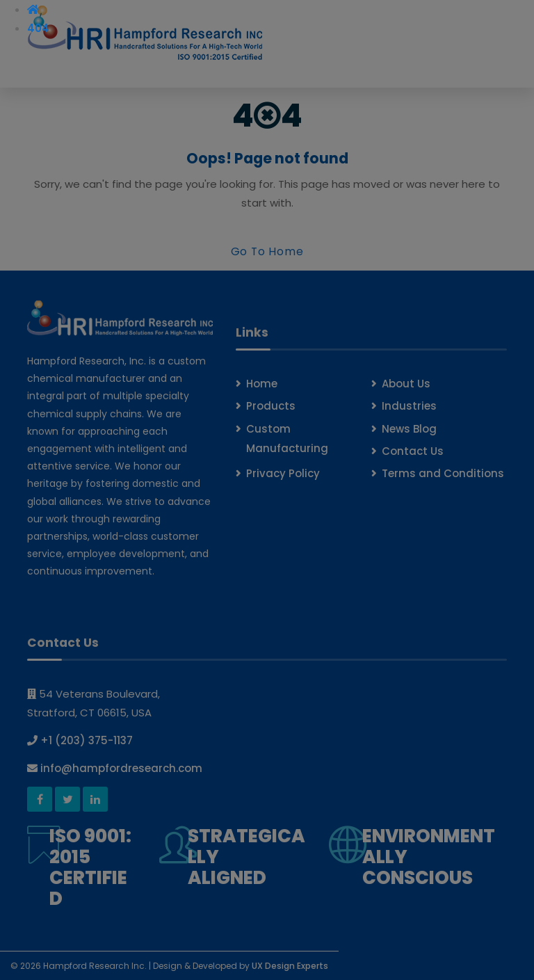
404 (38, 28)
